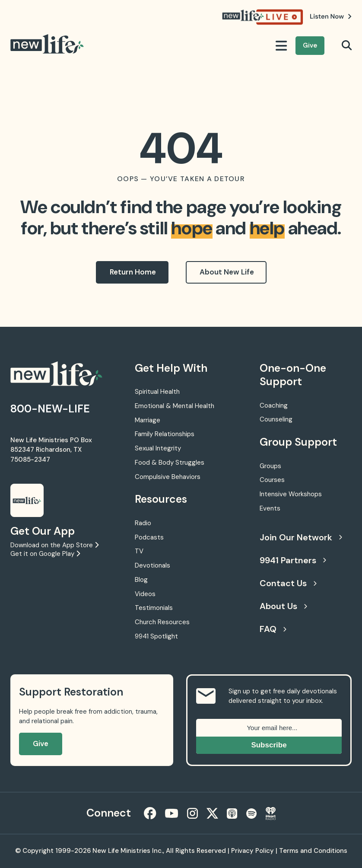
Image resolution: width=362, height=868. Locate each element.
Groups (270, 466)
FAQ (273, 629)
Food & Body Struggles (170, 463)
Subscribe (269, 745)
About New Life (227, 272)
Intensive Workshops (291, 494)
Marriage (148, 420)
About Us (283, 606)
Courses (272, 480)
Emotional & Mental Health (175, 406)
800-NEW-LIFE (50, 409)
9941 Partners (293, 560)
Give (310, 45)
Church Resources (162, 622)
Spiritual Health (157, 392)
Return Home (133, 272)
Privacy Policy (252, 851)
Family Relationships (165, 434)
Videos (145, 594)
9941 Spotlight (156, 636)
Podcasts (149, 537)
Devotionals (152, 565)
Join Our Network (301, 537)
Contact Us (288, 583)
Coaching (274, 405)
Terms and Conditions (313, 851)
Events (270, 508)
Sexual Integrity (158, 448)
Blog (141, 580)
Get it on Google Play (45, 554)
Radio (143, 523)
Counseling (276, 419)
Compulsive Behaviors (168, 477)
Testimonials (154, 608)
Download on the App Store (54, 545)
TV (139, 551)
